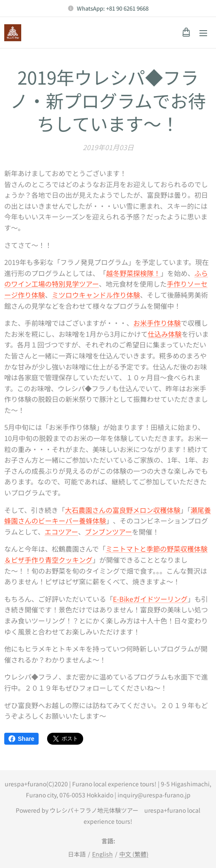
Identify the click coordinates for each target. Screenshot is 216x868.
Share (21, 739)
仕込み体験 (165, 334)
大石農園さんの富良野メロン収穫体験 (123, 510)
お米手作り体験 (157, 323)
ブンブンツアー (108, 532)
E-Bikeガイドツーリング (150, 599)
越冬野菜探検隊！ (133, 273)
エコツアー (61, 532)
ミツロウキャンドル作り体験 (96, 295)
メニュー (203, 33)
